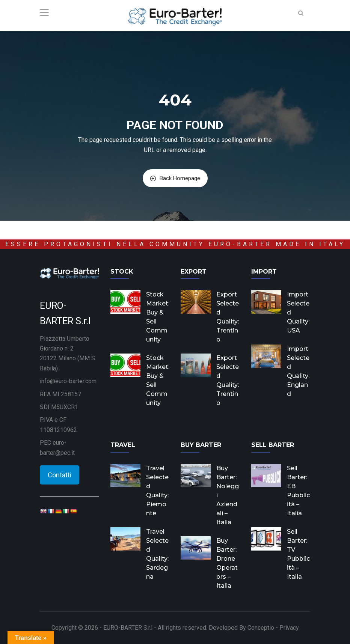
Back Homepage (175, 178)
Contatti (60, 475)
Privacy (289, 628)
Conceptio (261, 628)
